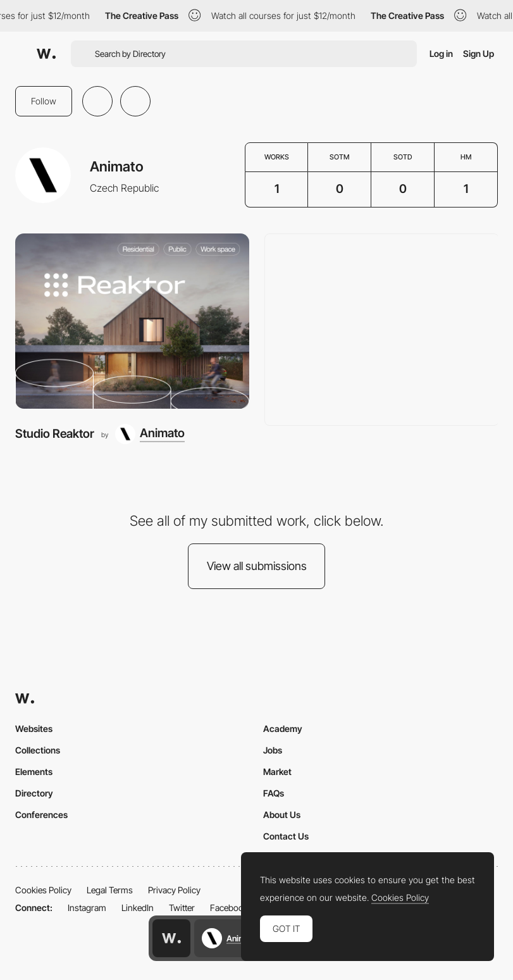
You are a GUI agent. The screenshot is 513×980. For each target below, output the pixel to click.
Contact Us (286, 836)
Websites (34, 729)
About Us (282, 815)
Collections (38, 750)
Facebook (229, 908)
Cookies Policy (43, 890)
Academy (283, 729)
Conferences (41, 815)
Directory (34, 793)
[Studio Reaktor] (132, 321)
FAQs (274, 793)
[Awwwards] (46, 54)
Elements (34, 772)
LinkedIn (138, 908)
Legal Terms (110, 890)
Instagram (87, 908)
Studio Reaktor (55, 434)
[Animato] (150, 434)
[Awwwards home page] (171, 938)
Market (277, 772)
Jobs (273, 750)
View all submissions (257, 566)
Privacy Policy (174, 890)
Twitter (182, 908)
